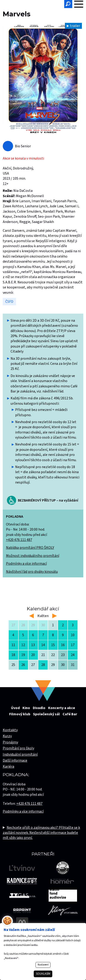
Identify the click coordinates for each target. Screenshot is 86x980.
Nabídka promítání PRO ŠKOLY (30, 548)
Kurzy (7, 736)
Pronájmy (10, 742)
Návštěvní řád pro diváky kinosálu (32, 572)
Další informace (15, 760)
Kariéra (8, 766)
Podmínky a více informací (26, 564)
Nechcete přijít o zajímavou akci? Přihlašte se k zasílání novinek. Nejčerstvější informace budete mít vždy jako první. (41, 833)
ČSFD (9, 302)
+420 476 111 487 (19, 540)
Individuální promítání (20, 754)
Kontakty (10, 730)
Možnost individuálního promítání (33, 556)
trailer (75, 26)
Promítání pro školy (18, 748)
